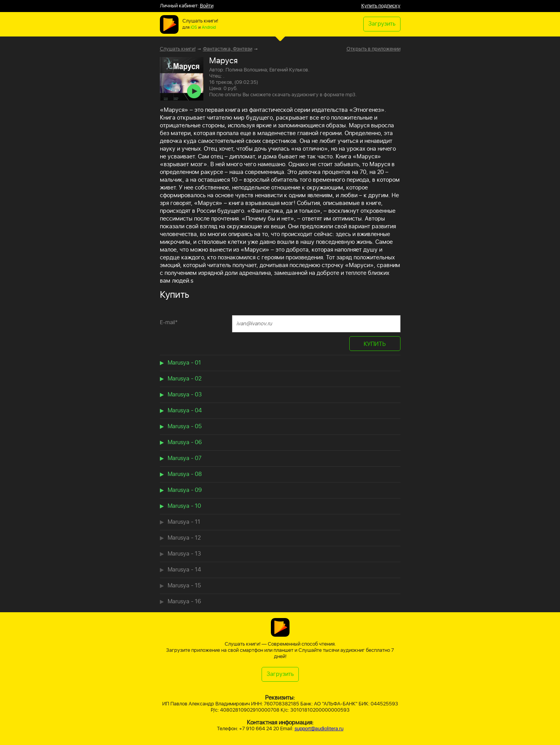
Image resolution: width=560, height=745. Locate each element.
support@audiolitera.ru (319, 729)
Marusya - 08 (185, 474)
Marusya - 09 (185, 490)
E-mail (169, 322)
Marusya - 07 (185, 458)
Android (209, 28)
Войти (207, 6)
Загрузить (382, 24)
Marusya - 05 (185, 426)
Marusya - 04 (185, 411)
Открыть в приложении (374, 49)
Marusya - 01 (184, 363)
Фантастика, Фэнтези (228, 49)
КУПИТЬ (375, 344)
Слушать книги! (178, 49)
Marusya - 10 (184, 506)
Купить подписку (381, 6)
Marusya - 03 (185, 395)
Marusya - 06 (185, 442)
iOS (194, 28)
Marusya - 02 (185, 379)
